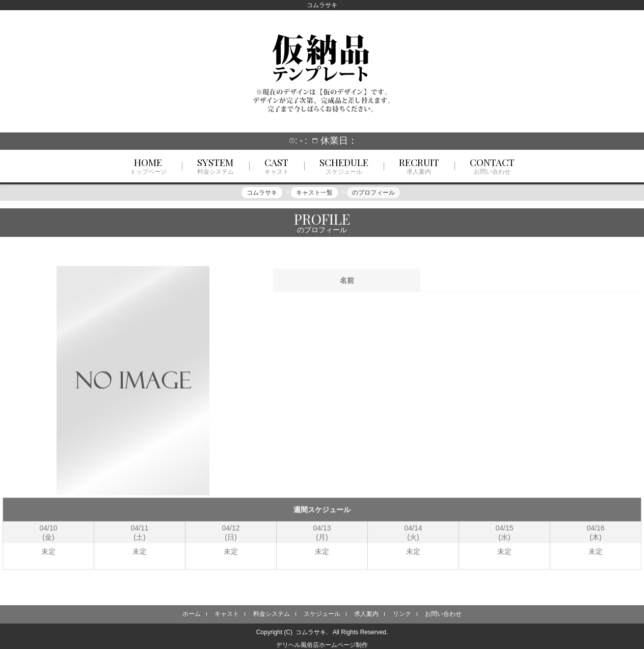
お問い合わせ (443, 614)
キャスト (227, 614)
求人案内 (366, 614)
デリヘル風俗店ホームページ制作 (322, 645)
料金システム (272, 614)
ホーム (192, 614)
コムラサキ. (312, 632)
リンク (402, 614)
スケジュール (322, 614)
